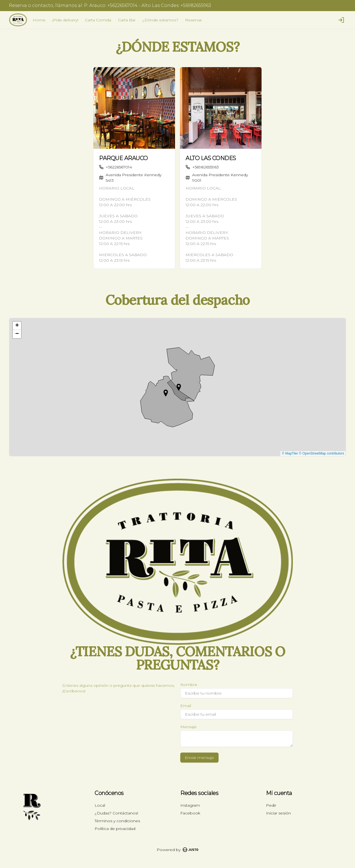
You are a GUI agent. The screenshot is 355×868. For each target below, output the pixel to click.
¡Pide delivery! (65, 20)
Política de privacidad (115, 829)
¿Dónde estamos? (160, 20)
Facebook (190, 813)
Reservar (193, 20)
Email (186, 706)
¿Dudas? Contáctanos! (116, 813)
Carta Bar (127, 20)
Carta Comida (98, 20)
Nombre (189, 685)
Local (100, 805)
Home (39, 20)
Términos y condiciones (117, 821)
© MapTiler (290, 453)
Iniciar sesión (278, 813)
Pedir (271, 805)
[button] (166, 393)
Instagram (190, 805)
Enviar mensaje (199, 758)
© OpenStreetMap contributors (322, 453)
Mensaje (188, 727)
